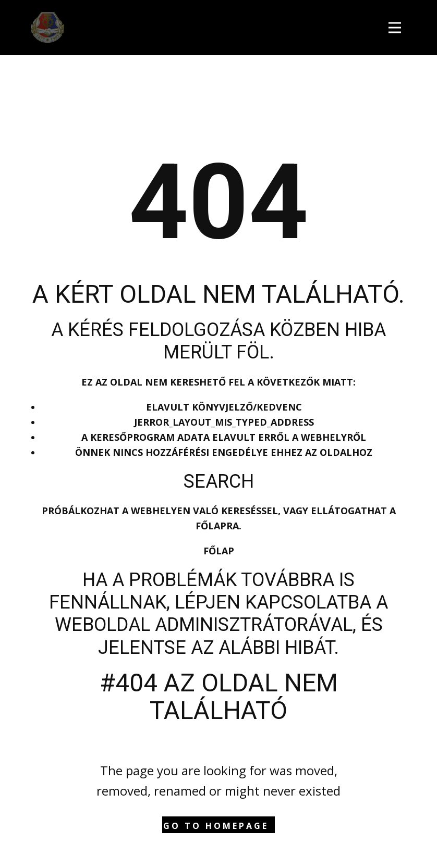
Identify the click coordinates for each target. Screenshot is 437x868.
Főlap (219, 551)
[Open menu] (397, 26)
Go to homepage (216, 826)
